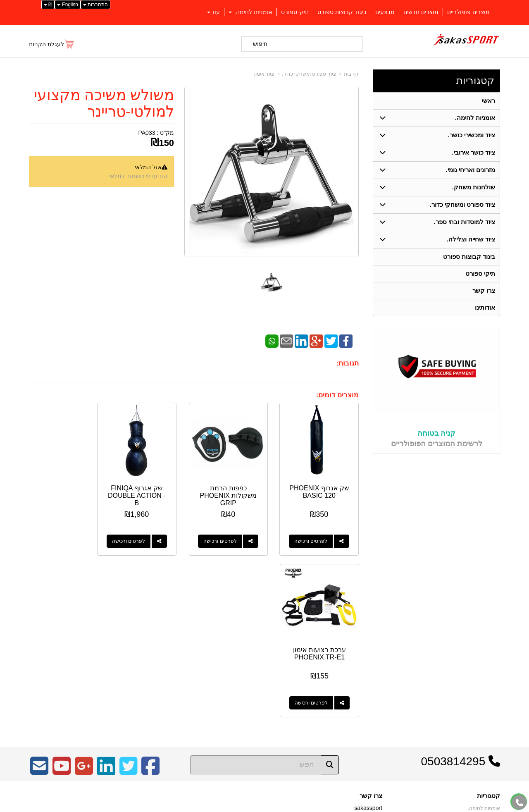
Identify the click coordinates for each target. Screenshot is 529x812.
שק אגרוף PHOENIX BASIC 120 (322, 490)
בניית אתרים (229, 806)
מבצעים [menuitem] (385, 12)
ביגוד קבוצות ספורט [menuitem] (342, 12)
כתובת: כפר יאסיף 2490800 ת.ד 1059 (336, 651)
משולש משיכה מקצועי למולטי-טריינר (104, 103)
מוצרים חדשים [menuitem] (421, 12)
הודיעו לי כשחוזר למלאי (138, 176)
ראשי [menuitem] (488, 101)
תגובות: (347, 363)
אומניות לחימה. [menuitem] (250, 12)
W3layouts (131, 661)
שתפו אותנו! (369, 696)
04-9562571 (352, 664)
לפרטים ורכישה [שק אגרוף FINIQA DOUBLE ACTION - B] (143, 535)
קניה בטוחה (436, 434)
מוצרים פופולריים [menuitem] (468, 12)
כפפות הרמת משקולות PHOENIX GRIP (237, 490)
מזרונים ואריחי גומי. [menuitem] (471, 170)
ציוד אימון (264, 74)
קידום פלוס (251, 806)
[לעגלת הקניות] (52, 44)
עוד (213, 12)
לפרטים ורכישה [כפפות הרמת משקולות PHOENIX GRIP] (228, 535)
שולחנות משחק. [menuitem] (474, 187)
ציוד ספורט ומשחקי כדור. (309, 74)
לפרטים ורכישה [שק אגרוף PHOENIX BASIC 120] (314, 535)
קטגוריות (475, 80)
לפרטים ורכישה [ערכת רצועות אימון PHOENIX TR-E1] (57, 535)
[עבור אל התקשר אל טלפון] (519, 803)
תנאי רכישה (370, 675)
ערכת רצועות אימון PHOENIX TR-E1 (66, 486)
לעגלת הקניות (46, 44)
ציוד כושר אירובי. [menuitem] (474, 152)
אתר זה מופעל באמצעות (264, 806)
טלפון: (374, 664)
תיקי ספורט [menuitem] (295, 12)
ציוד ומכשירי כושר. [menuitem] (472, 135)
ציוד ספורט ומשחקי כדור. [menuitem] (462, 204)
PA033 (147, 133)
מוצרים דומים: (337, 395)
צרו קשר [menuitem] (484, 290)
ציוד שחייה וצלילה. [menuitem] (471, 239)
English (68, 5)
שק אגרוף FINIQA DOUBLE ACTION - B (151, 490)
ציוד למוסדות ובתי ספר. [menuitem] (464, 222)
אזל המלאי (148, 167)
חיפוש (260, 44)
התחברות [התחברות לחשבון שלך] (95, 5)
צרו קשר (371, 628)
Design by (116, 661)
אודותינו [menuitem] (485, 307)
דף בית (351, 74)
